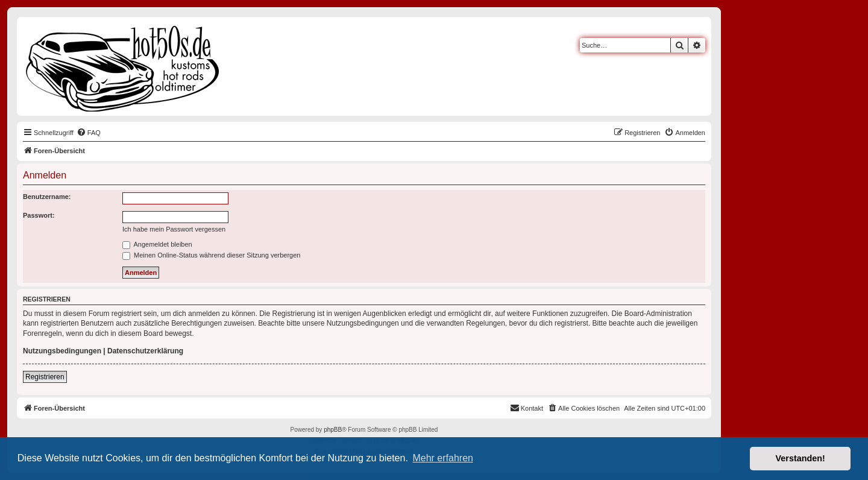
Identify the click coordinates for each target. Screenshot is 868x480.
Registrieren (45, 377)
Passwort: (39, 215)
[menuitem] (89, 133)
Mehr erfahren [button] (443, 458)
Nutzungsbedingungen (62, 351)
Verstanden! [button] (800, 458)
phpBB (333, 430)
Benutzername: (47, 197)
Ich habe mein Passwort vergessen (174, 229)
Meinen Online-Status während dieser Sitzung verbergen (211, 255)
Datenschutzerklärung (145, 351)
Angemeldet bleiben (157, 244)
